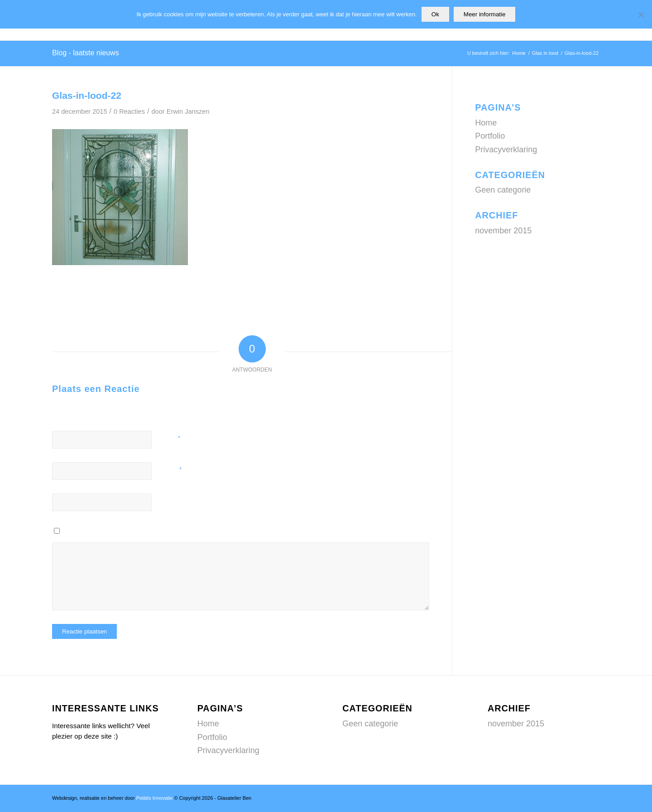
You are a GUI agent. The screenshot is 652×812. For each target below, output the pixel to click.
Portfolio (490, 136)
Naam (172, 438)
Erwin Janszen (188, 111)
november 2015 (503, 231)
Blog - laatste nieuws (86, 53)
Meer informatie (485, 14)
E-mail (172, 469)
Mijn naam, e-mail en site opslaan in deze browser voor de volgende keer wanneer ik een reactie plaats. (187, 532)
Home (486, 123)
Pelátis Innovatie (155, 798)
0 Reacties (129, 111)
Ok (435, 14)
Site (168, 501)
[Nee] (641, 14)
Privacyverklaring (506, 150)
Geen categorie (503, 190)
